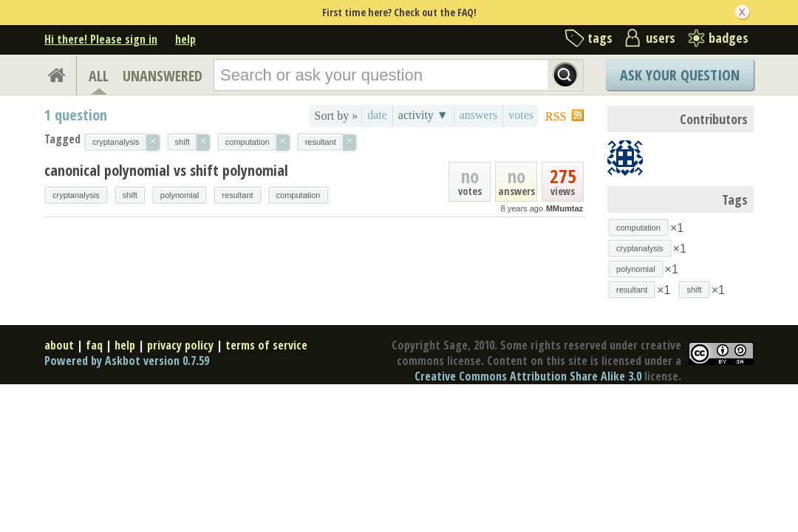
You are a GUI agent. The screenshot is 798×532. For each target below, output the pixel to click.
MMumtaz (565, 208)
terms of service (266, 345)
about (59, 345)
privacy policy (180, 345)
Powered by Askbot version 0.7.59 (127, 361)
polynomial (180, 195)
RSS (556, 116)
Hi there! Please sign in (101, 39)
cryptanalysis (76, 195)
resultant (237, 195)
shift (130, 195)
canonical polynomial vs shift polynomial (166, 170)
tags (600, 38)
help (185, 39)
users (661, 38)
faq (94, 345)
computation (299, 195)
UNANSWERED (163, 76)
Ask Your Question (680, 75)
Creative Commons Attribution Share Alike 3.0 (528, 376)
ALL (99, 76)
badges (729, 38)
